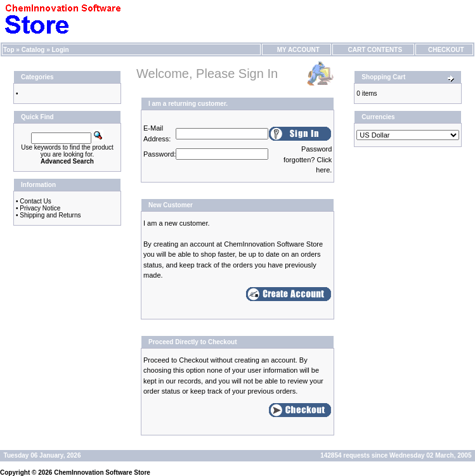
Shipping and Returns (50, 215)
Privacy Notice (40, 208)
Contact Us (35, 201)
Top (9, 50)
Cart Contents (373, 50)
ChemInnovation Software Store (102, 473)
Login (61, 50)
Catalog (33, 50)
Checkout (444, 50)
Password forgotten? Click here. (308, 159)
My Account (296, 50)
